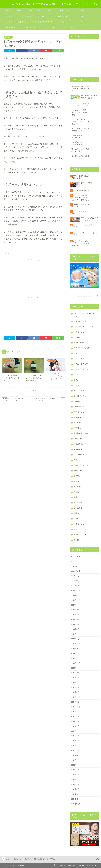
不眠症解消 (78, 401)
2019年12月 (76, 590)
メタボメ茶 (10, 16)
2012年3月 (75, 779)
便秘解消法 (78, 417)
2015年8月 (75, 673)
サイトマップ (30, 27)
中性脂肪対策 (79, 407)
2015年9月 (75, 668)
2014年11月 (75, 702)
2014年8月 (75, 716)
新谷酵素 (9, 22)
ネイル (76, 380)
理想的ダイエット (45, 16)
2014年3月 (75, 741)
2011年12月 (75, 794)
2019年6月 (75, 615)
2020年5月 (75, 571)
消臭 (75, 460)
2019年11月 (75, 595)
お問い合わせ (69, 27)
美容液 (76, 492)
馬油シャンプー (80, 535)
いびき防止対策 (80, 321)
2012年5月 (75, 770)
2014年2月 (75, 745)
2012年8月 (75, 755)
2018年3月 (75, 653)
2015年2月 (75, 687)
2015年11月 (75, 658)
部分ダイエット (80, 524)
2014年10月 (76, 707)
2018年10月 (76, 644)
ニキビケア (78, 375)
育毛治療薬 (78, 503)
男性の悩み (78, 471)
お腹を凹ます (62, 16)
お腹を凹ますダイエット (84, 327)
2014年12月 (76, 697)
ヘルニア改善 (80, 11)
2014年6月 (75, 726)
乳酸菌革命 (22, 22)
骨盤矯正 (77, 540)
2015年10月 (76, 663)
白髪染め (77, 476)
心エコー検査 (79, 16)
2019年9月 (75, 605)
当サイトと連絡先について (43, 22)
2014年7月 (75, 721)
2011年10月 (75, 804)
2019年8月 (75, 610)
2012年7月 (75, 760)
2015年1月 (75, 692)
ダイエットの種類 (81, 364)
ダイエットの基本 (81, 359)
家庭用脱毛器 (79, 449)
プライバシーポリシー (50, 27)
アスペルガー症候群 (82, 348)
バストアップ (79, 385)
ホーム (8, 11)
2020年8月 (75, 556)
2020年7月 (75, 561)
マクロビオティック (82, 396)
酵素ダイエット (35, 11)
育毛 (49, 11)
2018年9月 (75, 649)
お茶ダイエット (63, 11)
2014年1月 (75, 750)
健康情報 (20, 11)
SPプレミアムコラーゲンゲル (84, 315)
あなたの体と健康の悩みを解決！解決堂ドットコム (50, 4)
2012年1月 (75, 789)
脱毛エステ (8, 37)
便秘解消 (62, 22)
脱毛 (7, 253)
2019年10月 (76, 600)
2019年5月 (75, 619)
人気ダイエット (80, 412)
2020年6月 (75, 566)
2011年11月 (75, 799)
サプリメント (79, 353)
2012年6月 (75, 765)
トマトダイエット (12, 27)
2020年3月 (75, 581)
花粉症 (76, 519)
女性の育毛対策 (80, 444)
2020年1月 (75, 585)
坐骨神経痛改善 (26, 16)
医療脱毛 (77, 428)
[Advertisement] (34, 277)
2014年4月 (75, 736)
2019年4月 (75, 624)
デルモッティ (77, 22)
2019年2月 (75, 634)
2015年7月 (75, 678)
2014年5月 (75, 731)
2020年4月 (75, 576)
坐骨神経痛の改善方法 (83, 433)
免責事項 (21, 865)
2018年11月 (75, 639)
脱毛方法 (77, 513)
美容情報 (77, 487)
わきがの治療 (79, 343)
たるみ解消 (78, 337)
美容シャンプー (80, 481)
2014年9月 (75, 712)
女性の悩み (78, 439)
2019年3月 (75, 629)
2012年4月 (75, 775)
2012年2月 (75, 784)
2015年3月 (75, 682)
